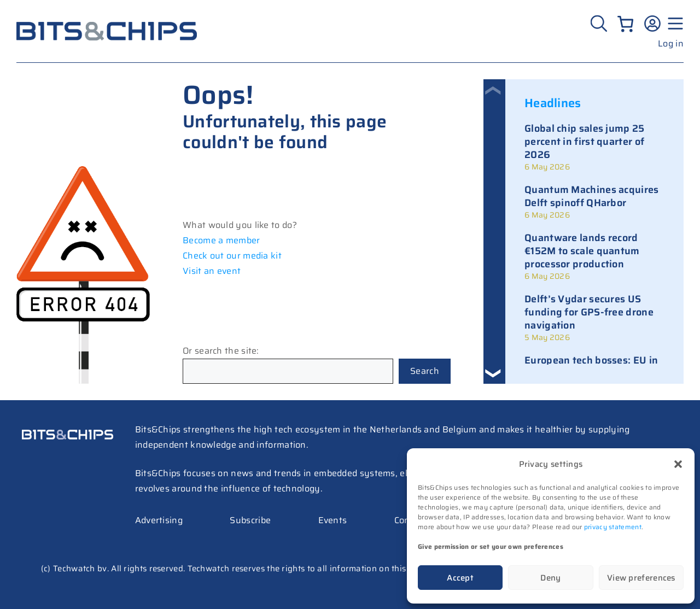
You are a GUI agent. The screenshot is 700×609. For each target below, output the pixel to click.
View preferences (641, 578)
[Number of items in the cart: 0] (625, 24)
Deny (550, 578)
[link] (594, 147)
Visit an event (212, 271)
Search (425, 371)
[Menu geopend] (674, 24)
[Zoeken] (600, 24)
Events (333, 520)
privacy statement (613, 527)
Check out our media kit (232, 256)
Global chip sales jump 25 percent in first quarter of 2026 (585, 142)
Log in (671, 43)
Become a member (221, 240)
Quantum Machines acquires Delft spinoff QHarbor (592, 196)
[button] (678, 464)
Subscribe (250, 520)
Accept (460, 578)
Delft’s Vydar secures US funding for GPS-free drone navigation (589, 312)
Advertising (159, 520)
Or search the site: (221, 351)
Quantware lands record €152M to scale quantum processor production (582, 251)
